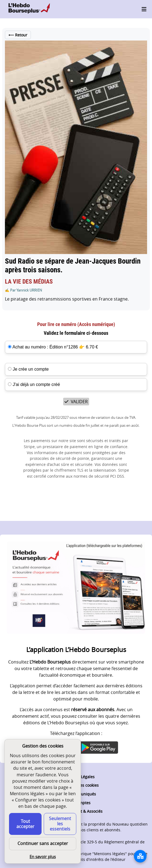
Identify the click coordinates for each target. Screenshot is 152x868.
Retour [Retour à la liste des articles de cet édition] (18, 35)
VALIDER (76, 402)
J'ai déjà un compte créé (34, 384)
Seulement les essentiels (60, 824)
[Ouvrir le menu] (144, 9)
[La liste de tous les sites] (140, 856)
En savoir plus (43, 857)
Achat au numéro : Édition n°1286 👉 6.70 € (55, 347)
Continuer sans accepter (43, 843)
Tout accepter (25, 824)
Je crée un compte (28, 369)
